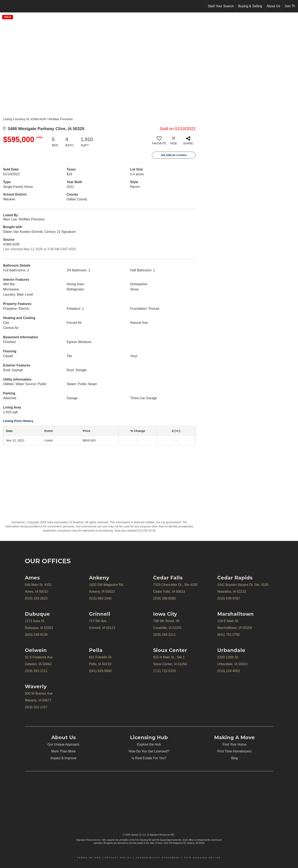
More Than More (64, 751)
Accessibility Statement (158, 858)
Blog (234, 758)
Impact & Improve (63, 758)
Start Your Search (221, 6)
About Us (273, 6)
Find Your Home (235, 744)
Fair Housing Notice (202, 858)
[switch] (159, 142)
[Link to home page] (5, 6)
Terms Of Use (89, 858)
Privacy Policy (119, 858)
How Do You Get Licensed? (149, 751)
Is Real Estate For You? (149, 758)
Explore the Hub (149, 744)
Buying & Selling (250, 6)
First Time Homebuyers (235, 751)
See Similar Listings (174, 155)
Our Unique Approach (64, 744)
